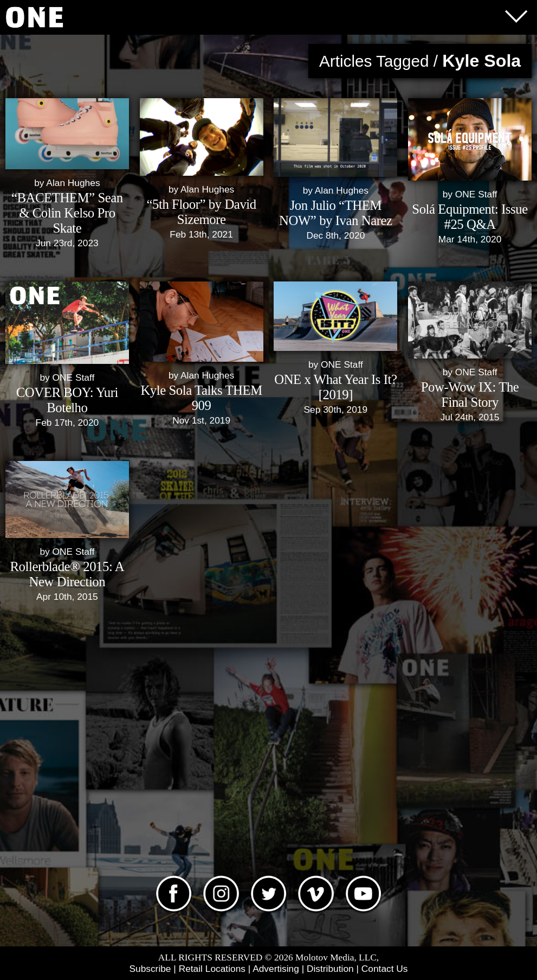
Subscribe (150, 969)
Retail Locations (212, 969)
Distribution (330, 969)
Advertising (276, 969)
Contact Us (385, 969)
